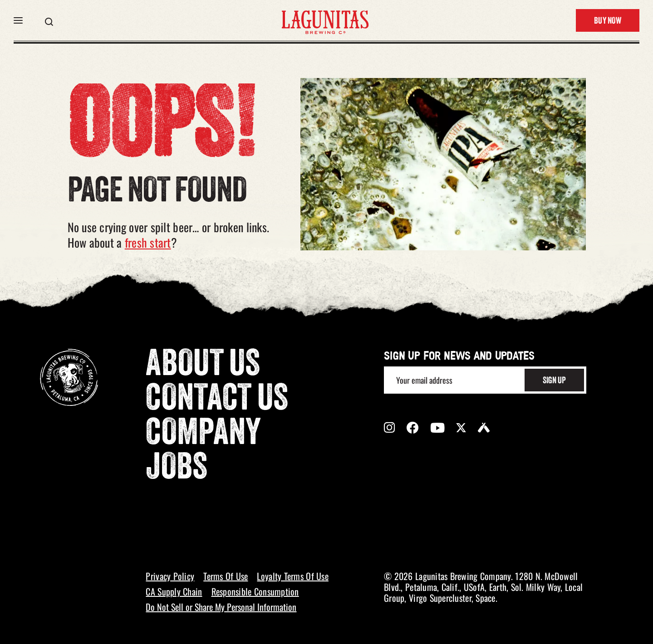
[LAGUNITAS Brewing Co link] (325, 20)
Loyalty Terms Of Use (292, 576)
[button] (18, 20)
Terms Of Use (226, 576)
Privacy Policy (170, 576)
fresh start (148, 242)
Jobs (177, 469)
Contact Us (217, 400)
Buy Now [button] (608, 21)
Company (203, 435)
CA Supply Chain (174, 591)
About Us (203, 366)
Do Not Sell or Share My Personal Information (221, 607)
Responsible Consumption (255, 591)
